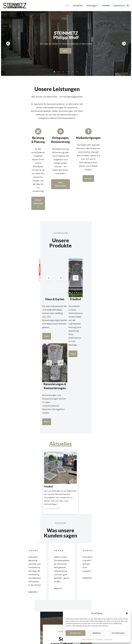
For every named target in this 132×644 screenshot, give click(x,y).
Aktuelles (80, 6)
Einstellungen (118, 633)
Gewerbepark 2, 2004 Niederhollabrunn (67, 555)
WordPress (28, 641)
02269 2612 (67, 545)
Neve (4, 641)
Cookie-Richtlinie (88, 639)
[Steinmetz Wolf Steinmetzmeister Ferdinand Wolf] (15, 6)
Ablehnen (97, 633)
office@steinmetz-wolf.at (67, 550)
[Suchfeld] (128, 6)
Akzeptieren (76, 633)
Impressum (99, 639)
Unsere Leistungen (24, 157)
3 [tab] (63, 69)
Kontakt (107, 6)
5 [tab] (72, 69)
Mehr (65, 50)
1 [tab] (54, 69)
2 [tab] (59, 69)
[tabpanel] (66, 42)
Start (69, 6)
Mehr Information (66, 157)
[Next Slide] (79, 225)
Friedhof (66, 393)
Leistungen (64, 592)
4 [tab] (68, 69)
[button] (127, 613)
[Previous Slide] (53, 225)
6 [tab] (77, 69)
